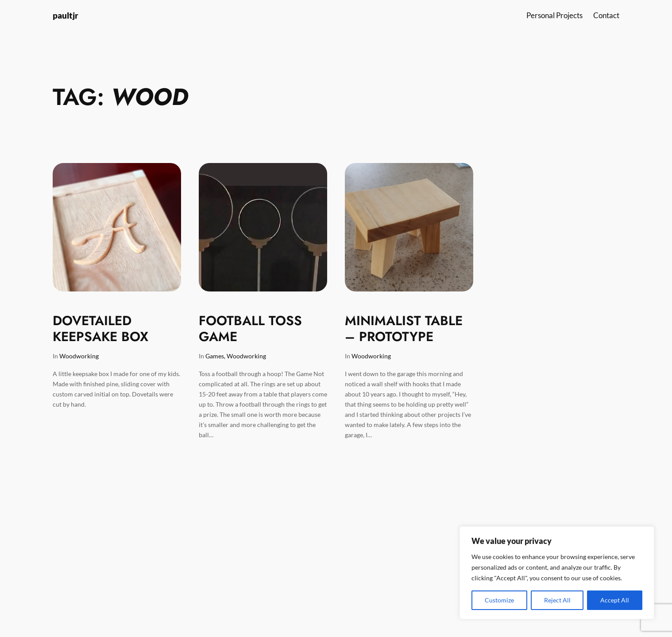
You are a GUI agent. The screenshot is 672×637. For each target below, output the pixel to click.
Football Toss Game (250, 328)
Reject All (557, 600)
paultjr (66, 15)
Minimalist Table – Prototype (404, 328)
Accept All (615, 600)
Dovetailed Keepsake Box (100, 328)
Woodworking (79, 356)
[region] (557, 573)
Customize (499, 600)
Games (215, 356)
